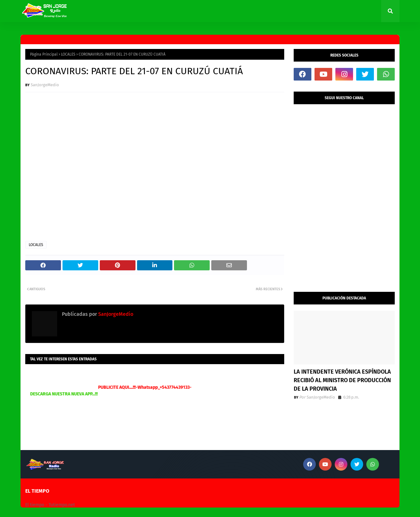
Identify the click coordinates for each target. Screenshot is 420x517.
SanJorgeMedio (45, 85)
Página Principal (44, 54)
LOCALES (68, 54)
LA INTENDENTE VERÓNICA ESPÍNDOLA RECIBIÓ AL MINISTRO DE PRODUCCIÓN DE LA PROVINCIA (342, 380)
